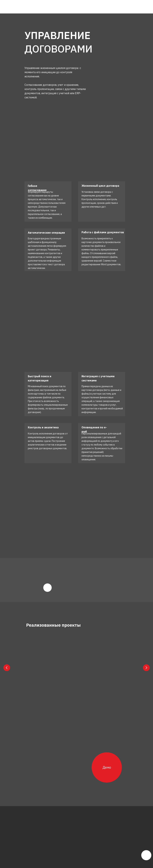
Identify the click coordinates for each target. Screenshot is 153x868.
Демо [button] (107, 767)
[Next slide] (146, 668)
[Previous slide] (7, 668)
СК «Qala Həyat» (46, 669)
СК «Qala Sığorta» (94, 669)
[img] (35, 7)
